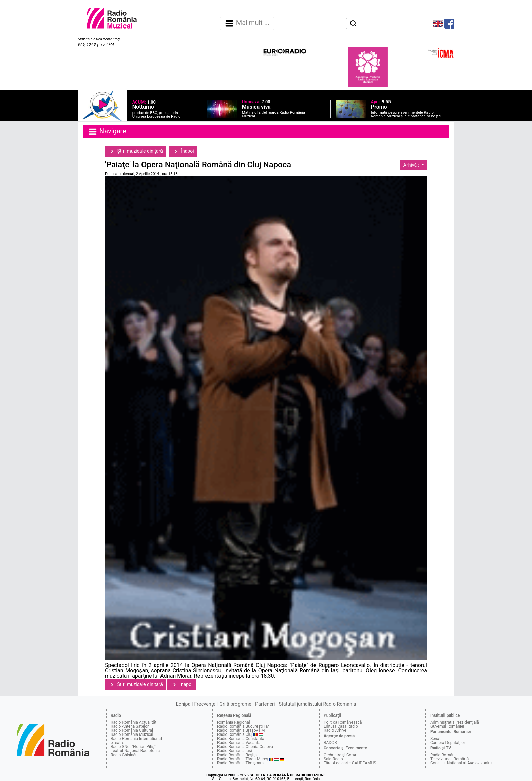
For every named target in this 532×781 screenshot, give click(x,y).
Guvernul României (447, 726)
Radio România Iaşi (235, 751)
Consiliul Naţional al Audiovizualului (462, 763)
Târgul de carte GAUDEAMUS (350, 763)
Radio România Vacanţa (239, 743)
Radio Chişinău (124, 755)
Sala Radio (333, 759)
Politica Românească (343, 722)
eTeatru (117, 743)
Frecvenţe (205, 704)
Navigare (107, 132)
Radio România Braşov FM (241, 730)
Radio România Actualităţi (134, 722)
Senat (435, 739)
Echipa (183, 704)
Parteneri (265, 704)
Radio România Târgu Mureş (243, 759)
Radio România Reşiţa (237, 755)
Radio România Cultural (132, 730)
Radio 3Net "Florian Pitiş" (133, 747)
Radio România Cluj (235, 734)
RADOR (330, 743)
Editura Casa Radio (341, 726)
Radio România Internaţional (136, 739)
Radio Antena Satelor (130, 726)
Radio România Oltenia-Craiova (245, 747)
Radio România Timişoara (240, 763)
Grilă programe (235, 704)
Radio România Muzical (132, 734)
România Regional (234, 722)
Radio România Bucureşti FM (243, 726)
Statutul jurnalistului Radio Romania (317, 704)
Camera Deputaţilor (448, 743)
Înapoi (183, 151)
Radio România (444, 755)
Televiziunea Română (449, 759)
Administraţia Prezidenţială (455, 722)
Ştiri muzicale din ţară (135, 151)
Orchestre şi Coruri (340, 755)
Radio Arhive (335, 730)
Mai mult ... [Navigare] (247, 23)
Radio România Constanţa (241, 739)
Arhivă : (412, 165)
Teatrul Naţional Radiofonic (135, 751)
